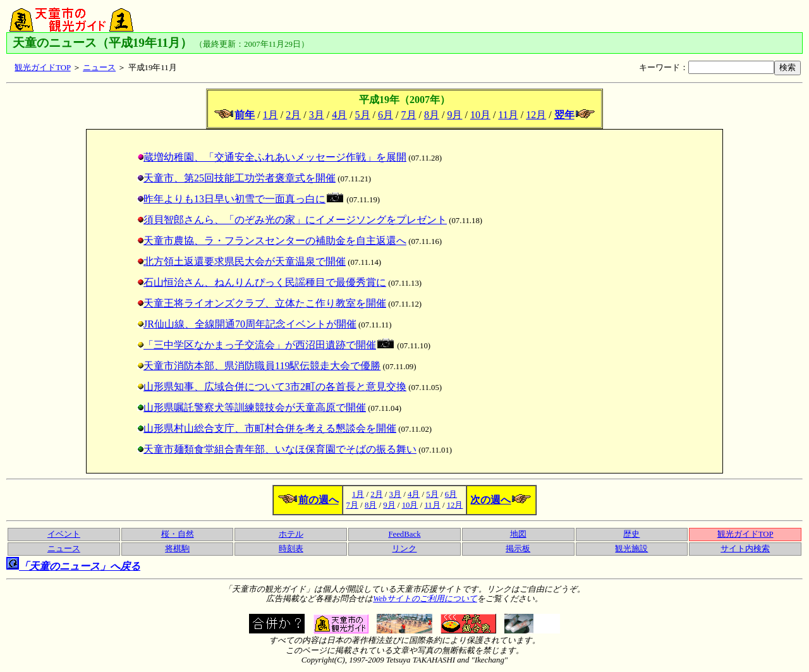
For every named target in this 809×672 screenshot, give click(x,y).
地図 (518, 534)
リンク (404, 549)
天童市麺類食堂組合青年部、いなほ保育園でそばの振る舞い (277, 449)
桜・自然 (178, 534)
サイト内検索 (745, 549)
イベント (64, 534)
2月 (293, 115)
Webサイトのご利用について (425, 599)
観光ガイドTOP (42, 68)
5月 (363, 115)
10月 (480, 115)
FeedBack (404, 534)
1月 (271, 115)
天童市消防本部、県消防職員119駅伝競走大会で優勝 (259, 366)
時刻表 (291, 549)
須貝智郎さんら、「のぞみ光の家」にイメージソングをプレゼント (292, 220)
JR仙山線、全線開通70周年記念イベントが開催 (247, 324)
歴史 (631, 534)
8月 (432, 115)
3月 (317, 115)
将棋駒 (177, 549)
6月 (386, 115)
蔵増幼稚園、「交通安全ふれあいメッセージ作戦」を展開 (272, 157)
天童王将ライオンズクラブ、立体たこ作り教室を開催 (262, 303)
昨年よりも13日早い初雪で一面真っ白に (240, 199)
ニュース (99, 68)
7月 (409, 115)
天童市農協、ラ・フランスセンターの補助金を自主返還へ (272, 241)
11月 (508, 115)
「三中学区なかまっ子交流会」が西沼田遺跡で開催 (265, 345)
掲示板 (518, 549)
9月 (454, 115)
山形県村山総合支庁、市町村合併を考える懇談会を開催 (267, 428)
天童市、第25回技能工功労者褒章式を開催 (236, 178)
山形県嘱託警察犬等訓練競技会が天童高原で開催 (252, 407)
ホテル (291, 534)
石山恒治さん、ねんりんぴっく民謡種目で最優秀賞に (262, 282)
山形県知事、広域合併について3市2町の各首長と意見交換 (272, 387)
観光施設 (631, 549)
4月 (339, 115)
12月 (536, 115)
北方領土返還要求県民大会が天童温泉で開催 (241, 261)
